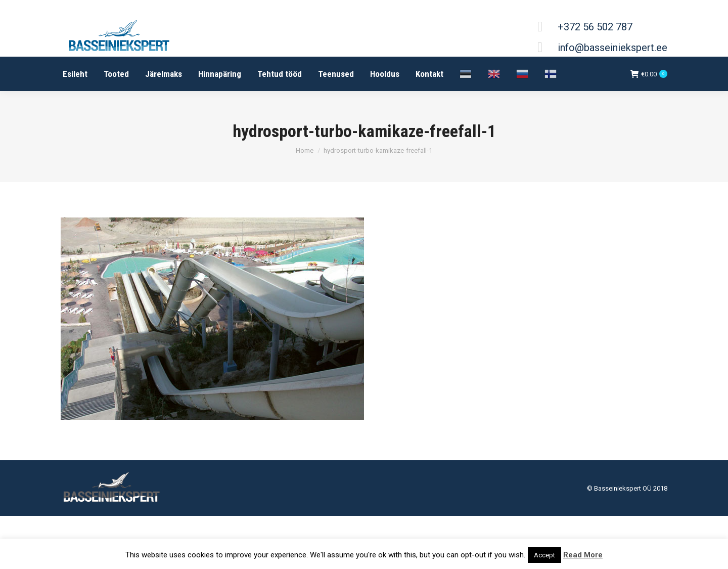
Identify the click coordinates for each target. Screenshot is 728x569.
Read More (583, 555)
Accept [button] (544, 555)
